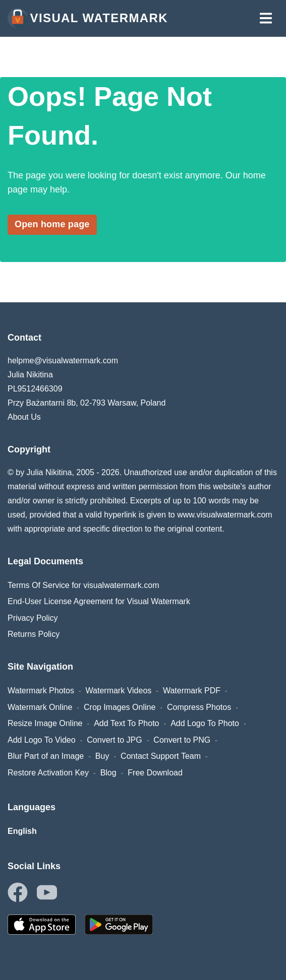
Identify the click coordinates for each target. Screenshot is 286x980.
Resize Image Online (45, 723)
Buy (102, 756)
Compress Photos (199, 707)
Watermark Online (40, 707)
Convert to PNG (182, 740)
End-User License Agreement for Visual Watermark (99, 601)
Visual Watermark (88, 18)
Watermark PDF (192, 691)
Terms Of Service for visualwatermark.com (83, 585)
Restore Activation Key (48, 773)
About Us (24, 417)
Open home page (52, 224)
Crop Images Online (120, 707)
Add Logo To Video (42, 740)
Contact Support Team (161, 756)
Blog (108, 773)
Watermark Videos (119, 691)
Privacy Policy (33, 618)
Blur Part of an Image (46, 756)
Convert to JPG (114, 740)
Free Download (155, 773)
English (22, 831)
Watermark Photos (41, 691)
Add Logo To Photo (205, 723)
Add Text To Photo (126, 723)
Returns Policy (34, 634)
